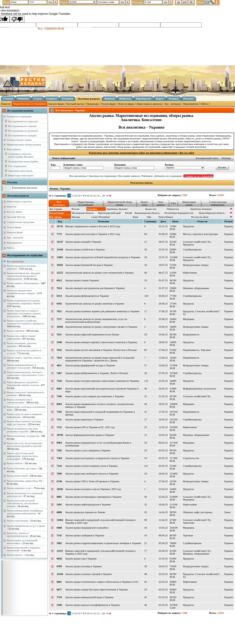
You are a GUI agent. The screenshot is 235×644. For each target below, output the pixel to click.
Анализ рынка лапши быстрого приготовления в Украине (97, 589)
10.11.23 (163, 226)
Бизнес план (144, 203)
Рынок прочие (15, 555)
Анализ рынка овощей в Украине (83, 242)
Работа (204, 104)
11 (91, 196)
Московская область (83, 213)
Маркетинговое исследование (86, 203)
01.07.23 (163, 288)
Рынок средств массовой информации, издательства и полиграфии (22, 456)
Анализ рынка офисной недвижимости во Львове (92, 334)
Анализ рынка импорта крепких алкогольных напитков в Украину (101, 342)
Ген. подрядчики (17, 166)
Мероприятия (191, 104)
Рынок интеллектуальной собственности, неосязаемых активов (23, 503)
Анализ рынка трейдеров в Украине (85, 535)
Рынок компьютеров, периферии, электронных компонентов (25, 512)
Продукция (93, 104)
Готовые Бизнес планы (19, 140)
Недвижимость (191, 334)
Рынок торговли (16, 331)
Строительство (191, 458)
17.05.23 (163, 412)
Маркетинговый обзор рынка (120, 203)
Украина (229, 226)
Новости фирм (126, 104)
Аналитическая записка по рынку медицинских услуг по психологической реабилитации (96, 320)
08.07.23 (163, 273)
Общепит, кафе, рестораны (198, 512)
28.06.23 (163, 303)
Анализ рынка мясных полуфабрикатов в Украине (93, 605)
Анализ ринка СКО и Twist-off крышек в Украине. (93, 481)
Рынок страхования (17, 521)
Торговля (206, 350)
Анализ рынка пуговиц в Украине (84, 566)
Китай (128, 213)
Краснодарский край (109, 213)
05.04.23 (163, 543)
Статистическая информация (218, 203)
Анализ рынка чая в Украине (81, 559)
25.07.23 (163, 249)
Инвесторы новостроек (21, 175)
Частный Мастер (16, 217)
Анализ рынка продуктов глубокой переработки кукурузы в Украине (103, 257)
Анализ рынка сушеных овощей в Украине (89, 574)
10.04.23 (163, 528)
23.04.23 (163, 489)
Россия (75, 209)
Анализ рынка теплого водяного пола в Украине (92, 466)
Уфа (149, 217)
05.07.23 (163, 280)
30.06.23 (163, 296)
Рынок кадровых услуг (19, 488)
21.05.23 (163, 396)
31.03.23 (163, 559)
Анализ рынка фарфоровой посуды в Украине (90, 365)
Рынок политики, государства (23, 436)
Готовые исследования (19, 116)
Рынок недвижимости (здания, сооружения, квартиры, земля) (24, 302)
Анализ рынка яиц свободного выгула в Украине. (92, 474)
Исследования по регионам (23, 131)
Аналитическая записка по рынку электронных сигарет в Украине (101, 327)
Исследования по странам (22, 126)
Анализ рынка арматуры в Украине (84, 419)
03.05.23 (163, 450)
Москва (76, 217)
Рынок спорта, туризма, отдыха (24, 358)
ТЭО (173, 203)
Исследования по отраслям (23, 121)
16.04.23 (163, 504)
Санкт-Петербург (101, 217)
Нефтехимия (190, 273)
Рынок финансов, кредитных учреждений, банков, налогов (23, 384)
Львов (227, 512)
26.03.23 (163, 566)
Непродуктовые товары (196, 265)
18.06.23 (163, 342)
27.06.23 (163, 311)
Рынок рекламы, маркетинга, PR (24, 481)
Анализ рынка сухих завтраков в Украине (88, 450)
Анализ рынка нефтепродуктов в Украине (88, 504)
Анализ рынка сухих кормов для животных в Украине (95, 396)
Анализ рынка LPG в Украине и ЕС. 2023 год (90, 427)
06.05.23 (163, 443)
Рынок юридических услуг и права (26, 526)
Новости (6, 104)
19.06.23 (163, 327)
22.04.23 (163, 497)
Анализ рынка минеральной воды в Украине (90, 597)
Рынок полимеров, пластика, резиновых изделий (22, 430)
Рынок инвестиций (17, 476)
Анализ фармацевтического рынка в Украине (90, 435)
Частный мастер (75, 104)
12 (94, 196)
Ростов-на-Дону (200, 217)
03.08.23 (163, 234)
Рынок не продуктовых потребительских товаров (21, 292)
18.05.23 (163, 404)
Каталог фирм (56, 104)
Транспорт (189, 523)
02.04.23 (163, 551)
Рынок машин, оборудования (23, 283)
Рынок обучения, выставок (21, 468)
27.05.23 (163, 373)
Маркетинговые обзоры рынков (24, 144)
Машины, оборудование (196, 288)
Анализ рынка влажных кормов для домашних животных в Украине (102, 311)
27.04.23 (163, 481)
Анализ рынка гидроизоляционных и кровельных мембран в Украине (103, 543)
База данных (161, 203)
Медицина (189, 319)
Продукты (189, 226)
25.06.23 (163, 319)
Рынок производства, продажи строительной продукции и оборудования (23, 276)
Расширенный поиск (207, 158)
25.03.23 (163, 574)
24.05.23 (163, 389)
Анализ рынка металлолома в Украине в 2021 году (93, 234)
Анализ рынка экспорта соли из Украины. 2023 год (93, 489)
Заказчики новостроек (20, 171)
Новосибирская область (212, 213)
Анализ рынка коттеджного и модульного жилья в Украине (97, 458)
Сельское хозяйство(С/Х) (197, 242)
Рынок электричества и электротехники (19, 401)
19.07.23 (163, 265)
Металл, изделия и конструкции (200, 234)
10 (88, 196)
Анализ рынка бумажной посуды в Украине (89, 265)
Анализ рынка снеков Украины (82, 280)
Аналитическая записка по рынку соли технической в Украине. (100, 273)
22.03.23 (163, 582)
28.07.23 (163, 242)
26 (104, 196)
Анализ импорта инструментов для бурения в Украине (95, 288)
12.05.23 (163, 427)
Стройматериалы (192, 249)
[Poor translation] (17, 19)
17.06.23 (163, 350)
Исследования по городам (22, 135)
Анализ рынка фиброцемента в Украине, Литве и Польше (97, 373)
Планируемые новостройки (23, 161)
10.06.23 (163, 365)
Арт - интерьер (173, 104)
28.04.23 (163, 474)
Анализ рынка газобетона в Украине (85, 249)
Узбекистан (173, 209)
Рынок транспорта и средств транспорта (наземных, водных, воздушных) (24, 313)
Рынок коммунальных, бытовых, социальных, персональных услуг (25, 374)
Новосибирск (166, 217)
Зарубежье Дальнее (117, 209)
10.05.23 (163, 435)
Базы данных (14, 149)
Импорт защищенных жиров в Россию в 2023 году (93, 226)
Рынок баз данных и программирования (18, 534)
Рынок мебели (15, 463)
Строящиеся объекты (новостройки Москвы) (21, 155)
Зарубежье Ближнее (201, 209)
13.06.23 (163, 358)
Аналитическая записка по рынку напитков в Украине (95, 303)
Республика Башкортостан (179, 213)
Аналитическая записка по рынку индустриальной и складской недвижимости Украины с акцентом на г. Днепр (100, 359)
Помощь (226, 158)
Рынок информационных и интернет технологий (21, 366)
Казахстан (151, 209)
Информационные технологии (200, 389)
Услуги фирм (108, 104)
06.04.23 (163, 535)
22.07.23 (163, 257)
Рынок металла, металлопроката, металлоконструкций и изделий (25, 444)
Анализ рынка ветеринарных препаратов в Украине (93, 497)
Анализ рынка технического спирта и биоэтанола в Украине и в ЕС (102, 582)
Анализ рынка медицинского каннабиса (87, 528)
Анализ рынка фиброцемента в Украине (87, 296)
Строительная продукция (21, 222)
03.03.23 (163, 589)
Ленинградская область (147, 213)
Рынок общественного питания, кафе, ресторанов (24, 423)
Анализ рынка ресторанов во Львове (85, 512)
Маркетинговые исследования (29, 104)
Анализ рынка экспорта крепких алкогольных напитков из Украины (102, 381)
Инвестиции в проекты (149, 104)
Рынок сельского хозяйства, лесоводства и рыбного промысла (25, 322)
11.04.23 (163, 520)
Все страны (56, 209)
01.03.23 (163, 597)
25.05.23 (163, 381)
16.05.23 (163, 419)
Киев (135, 217)
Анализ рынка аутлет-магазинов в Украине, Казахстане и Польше (101, 350)
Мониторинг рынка (189, 203)
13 (98, 196)
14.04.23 (163, 512)
